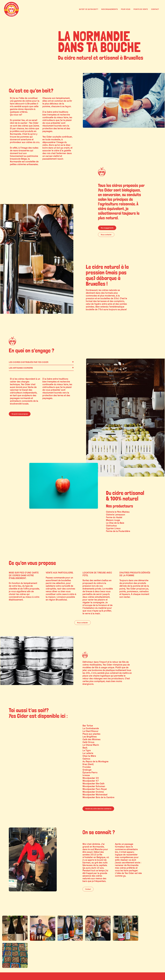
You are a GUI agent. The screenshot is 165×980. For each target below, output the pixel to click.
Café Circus (88, 742)
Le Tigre (87, 750)
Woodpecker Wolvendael (95, 795)
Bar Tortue (88, 726)
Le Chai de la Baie (115, 523)
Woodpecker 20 (91, 778)
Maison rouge (113, 520)
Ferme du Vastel (114, 517)
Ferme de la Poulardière (118, 531)
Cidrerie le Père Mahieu (118, 512)
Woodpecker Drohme (93, 792)
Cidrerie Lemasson (115, 515)
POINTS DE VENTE (141, 9)
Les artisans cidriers (21, 368)
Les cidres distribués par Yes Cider (29, 362)
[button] (41, 362)
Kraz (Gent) (88, 764)
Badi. (85, 748)
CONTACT (155, 9)
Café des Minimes (91, 739)
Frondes (87, 767)
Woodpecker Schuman (94, 786)
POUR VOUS (126, 9)
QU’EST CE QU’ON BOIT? (89, 9)
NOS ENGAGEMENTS (109, 9)
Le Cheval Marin (91, 745)
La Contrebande (91, 728)
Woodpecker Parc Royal (95, 789)
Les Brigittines (90, 737)
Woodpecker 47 (91, 781)
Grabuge (87, 770)
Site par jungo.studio (155, 978)
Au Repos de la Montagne (95, 761)
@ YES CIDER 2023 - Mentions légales (16, 978)
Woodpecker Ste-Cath (93, 784)
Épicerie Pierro (90, 772)
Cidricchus (111, 526)
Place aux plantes (91, 734)
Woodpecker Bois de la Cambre (98, 797)
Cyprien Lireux (113, 528)
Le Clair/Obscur (90, 731)
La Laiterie (88, 753)
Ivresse (86, 775)
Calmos (86, 759)
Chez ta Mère (89, 756)
